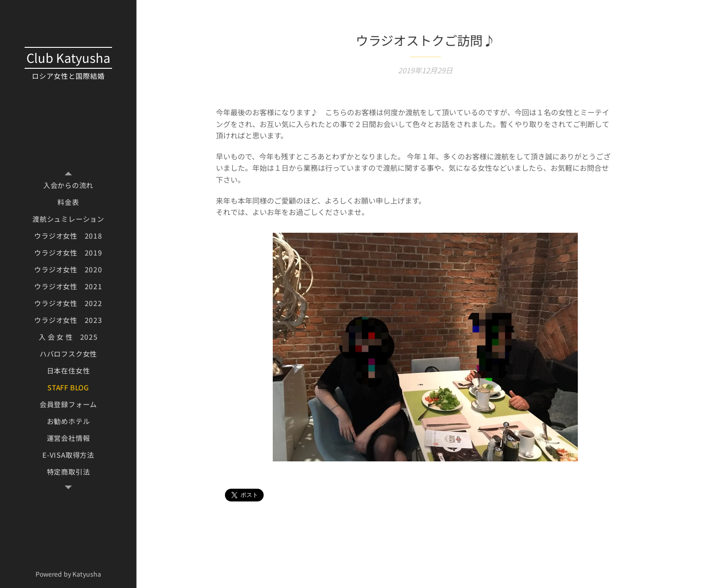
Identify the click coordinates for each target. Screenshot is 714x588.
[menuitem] (68, 185)
